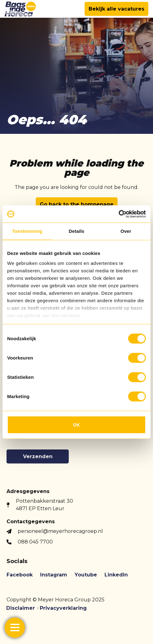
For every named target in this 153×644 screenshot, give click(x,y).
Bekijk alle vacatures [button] (116, 9)
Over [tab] (126, 231)
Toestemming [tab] (27, 231)
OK (77, 425)
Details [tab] (76, 231)
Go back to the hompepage (77, 204)
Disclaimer (21, 608)
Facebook (20, 575)
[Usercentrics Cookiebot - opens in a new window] (119, 214)
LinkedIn (116, 575)
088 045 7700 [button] (35, 542)
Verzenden (38, 456)
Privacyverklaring (63, 608)
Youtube (86, 575)
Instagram (54, 575)
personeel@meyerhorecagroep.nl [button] (60, 531)
